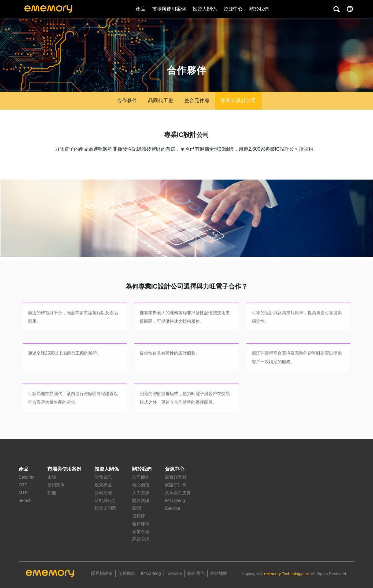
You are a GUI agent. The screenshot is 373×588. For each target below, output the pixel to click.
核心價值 (141, 485)
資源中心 (233, 9)
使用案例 (56, 485)
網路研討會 (176, 485)
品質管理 (141, 539)
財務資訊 (103, 477)
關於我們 (142, 469)
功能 (52, 493)
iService (173, 508)
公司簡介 (141, 477)
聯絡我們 (196, 573)
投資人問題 (105, 508)
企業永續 (141, 532)
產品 (141, 9)
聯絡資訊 (141, 500)
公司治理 (103, 493)
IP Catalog (175, 500)
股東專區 (103, 485)
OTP (23, 485)
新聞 (136, 508)
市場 (52, 477)
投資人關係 (205, 9)
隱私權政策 (102, 573)
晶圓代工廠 (161, 101)
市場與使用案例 (169, 9)
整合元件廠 (197, 101)
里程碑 (139, 516)
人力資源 (141, 493)
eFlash (25, 500)
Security (27, 477)
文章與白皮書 (178, 493)
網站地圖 (219, 573)
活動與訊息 (105, 500)
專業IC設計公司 (238, 101)
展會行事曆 (176, 477)
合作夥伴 (127, 101)
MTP (23, 493)
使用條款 (127, 573)
